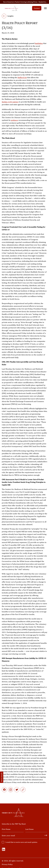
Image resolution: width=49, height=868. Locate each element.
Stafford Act (22, 78)
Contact (37, 8)
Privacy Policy (7, 864)
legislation (39, 44)
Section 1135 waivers (10, 102)
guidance (14, 123)
